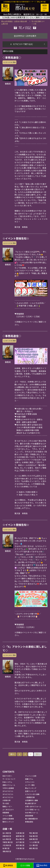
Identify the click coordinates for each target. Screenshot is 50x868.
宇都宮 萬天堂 (8, 842)
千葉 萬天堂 (20, 848)
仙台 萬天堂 (7, 839)
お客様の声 (7, 800)
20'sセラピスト (8, 791)
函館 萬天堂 (7, 836)
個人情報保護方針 (31, 819)
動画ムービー (7, 806)
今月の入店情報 (8, 788)
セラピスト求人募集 (32, 794)
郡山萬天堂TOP (31, 803)
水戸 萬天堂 (20, 842)
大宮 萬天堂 (7, 845)
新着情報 (6, 813)
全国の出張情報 (8, 819)
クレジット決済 (31, 776)
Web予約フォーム (32, 813)
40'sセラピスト (8, 797)
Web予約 (42, 865)
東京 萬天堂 (20, 845)
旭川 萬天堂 (7, 833)
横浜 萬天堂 (33, 848)
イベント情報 (7, 816)
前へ (12, 754)
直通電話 (8, 865)
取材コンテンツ (8, 822)
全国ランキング (31, 791)
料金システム (7, 782)
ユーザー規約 (30, 785)
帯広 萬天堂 (33, 833)
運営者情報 (29, 816)
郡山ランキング (31, 788)
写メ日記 (6, 803)
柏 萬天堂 (6, 848)
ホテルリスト (30, 782)
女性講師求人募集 (31, 800)
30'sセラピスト (8, 794)
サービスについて (9, 779)
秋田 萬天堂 (33, 836)
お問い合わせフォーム (33, 806)
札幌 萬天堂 (20, 833)
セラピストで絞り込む (23, 44)
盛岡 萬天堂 (20, 836)
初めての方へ (7, 776)
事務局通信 (29, 822)
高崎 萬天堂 (33, 839)
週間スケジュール (9, 785)
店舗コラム (29, 779)
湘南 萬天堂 (7, 851)
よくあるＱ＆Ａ (8, 809)
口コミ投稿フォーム (32, 809)
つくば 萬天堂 (34, 842)
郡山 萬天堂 (20, 839)
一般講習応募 (30, 797)
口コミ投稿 (25, 865)
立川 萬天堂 (33, 845)
